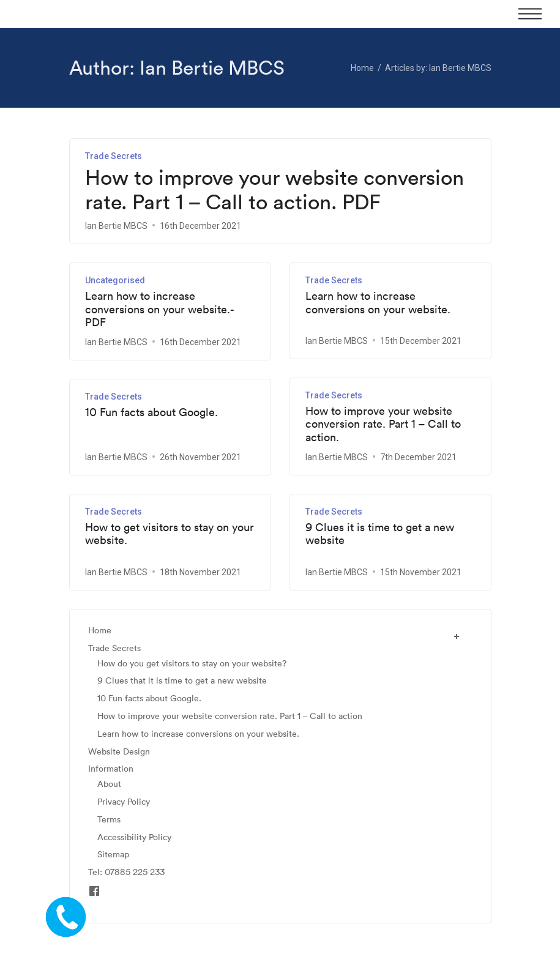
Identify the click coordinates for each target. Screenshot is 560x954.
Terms (109, 820)
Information (111, 769)
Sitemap (113, 855)
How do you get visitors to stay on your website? (192, 664)
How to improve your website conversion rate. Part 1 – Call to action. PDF (274, 190)
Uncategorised (115, 280)
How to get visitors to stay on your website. (170, 534)
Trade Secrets (114, 156)
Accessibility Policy (134, 837)
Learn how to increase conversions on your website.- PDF (159, 309)
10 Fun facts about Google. (151, 412)
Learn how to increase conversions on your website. (378, 303)
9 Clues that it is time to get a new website (182, 681)
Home (100, 631)
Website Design (119, 752)
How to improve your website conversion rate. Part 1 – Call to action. (383, 424)
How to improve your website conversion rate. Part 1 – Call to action (230, 716)
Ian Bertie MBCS (116, 226)
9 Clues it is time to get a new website (380, 534)
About (109, 784)
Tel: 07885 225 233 (126, 872)
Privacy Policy (124, 802)
